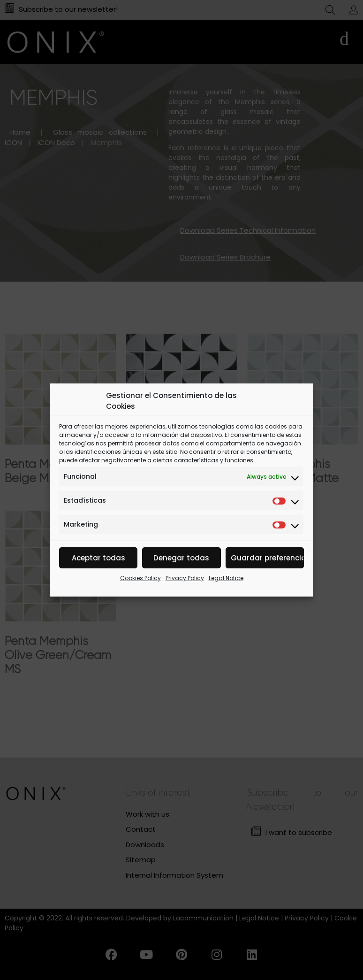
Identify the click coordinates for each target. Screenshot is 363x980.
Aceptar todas (98, 558)
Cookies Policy (140, 578)
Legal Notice (226, 578)
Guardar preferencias (267, 558)
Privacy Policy (185, 578)
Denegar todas (181, 558)
